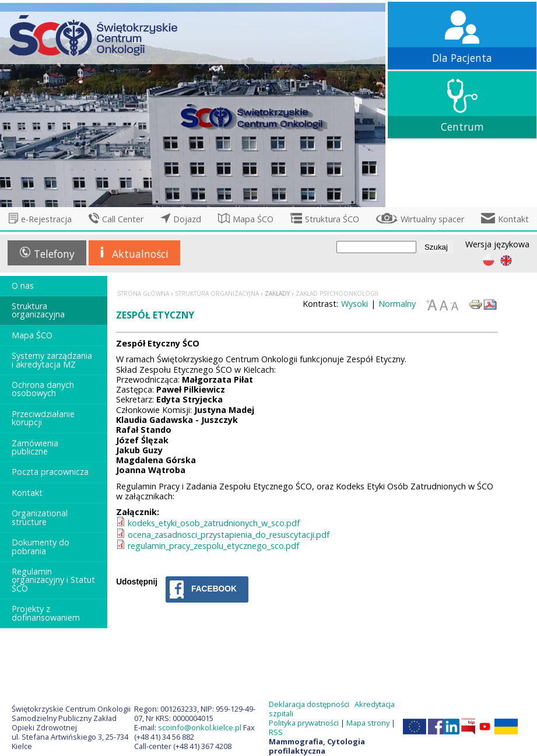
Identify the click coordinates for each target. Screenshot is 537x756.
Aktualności (140, 254)
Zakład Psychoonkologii (337, 293)
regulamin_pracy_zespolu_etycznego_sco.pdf (213, 546)
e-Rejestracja (46, 219)
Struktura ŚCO (332, 219)
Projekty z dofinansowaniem (46, 613)
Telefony (54, 254)
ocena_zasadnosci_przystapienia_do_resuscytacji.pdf (229, 535)
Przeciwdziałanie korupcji (43, 418)
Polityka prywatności (304, 723)
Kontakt (513, 219)
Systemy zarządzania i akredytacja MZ (52, 360)
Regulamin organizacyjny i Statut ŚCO (53, 580)
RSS (276, 732)
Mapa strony (368, 723)
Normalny (397, 304)
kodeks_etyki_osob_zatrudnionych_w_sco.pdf (214, 523)
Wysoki (355, 304)
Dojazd (187, 219)
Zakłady (277, 293)
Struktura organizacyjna (38, 310)
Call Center (123, 219)
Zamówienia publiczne (35, 447)
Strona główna (143, 293)
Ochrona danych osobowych (43, 389)
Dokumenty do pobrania (41, 546)
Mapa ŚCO (253, 219)
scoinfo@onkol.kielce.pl (200, 727)
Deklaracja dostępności (309, 704)
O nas (23, 286)
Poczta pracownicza (50, 472)
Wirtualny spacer (432, 219)
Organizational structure (40, 517)
